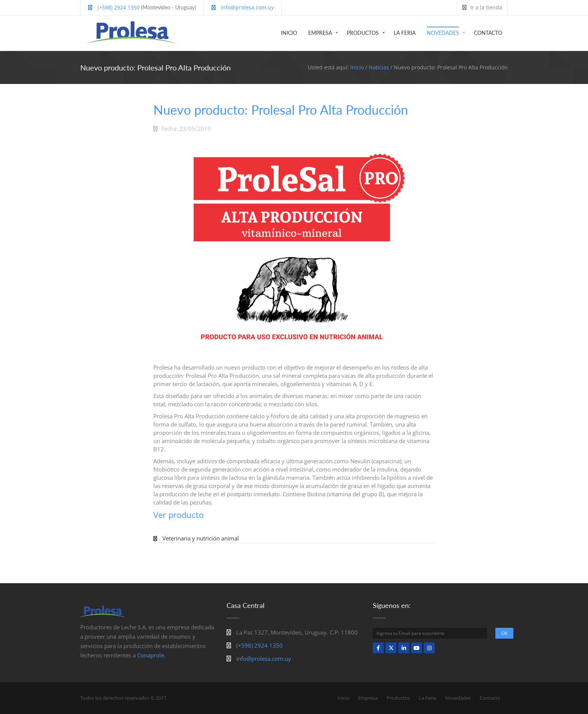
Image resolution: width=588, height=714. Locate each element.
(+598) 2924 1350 (114, 7)
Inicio (289, 33)
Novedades (443, 33)
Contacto (488, 33)
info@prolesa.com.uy (243, 7)
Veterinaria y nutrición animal (201, 538)
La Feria (405, 33)
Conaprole (151, 655)
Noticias (379, 67)
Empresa (320, 33)
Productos (363, 33)
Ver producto (178, 515)
